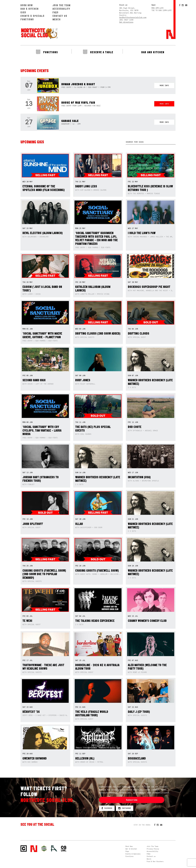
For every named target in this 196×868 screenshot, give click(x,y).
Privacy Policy (153, 849)
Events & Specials (32, 16)
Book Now (27, 5)
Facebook (107, 808)
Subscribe (132, 800)
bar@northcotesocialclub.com (133, 17)
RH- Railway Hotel (54, 848)
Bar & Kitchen (29, 9)
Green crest (44, 848)
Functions (27, 19)
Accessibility (61, 9)
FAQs (55, 12)
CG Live (64, 849)
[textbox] (151, 142)
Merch (57, 19)
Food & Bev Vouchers (155, 861)
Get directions (126, 22)
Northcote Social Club (39, 33)
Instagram (125, 808)
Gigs (23, 12)
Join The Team (61, 5)
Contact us (60, 16)
